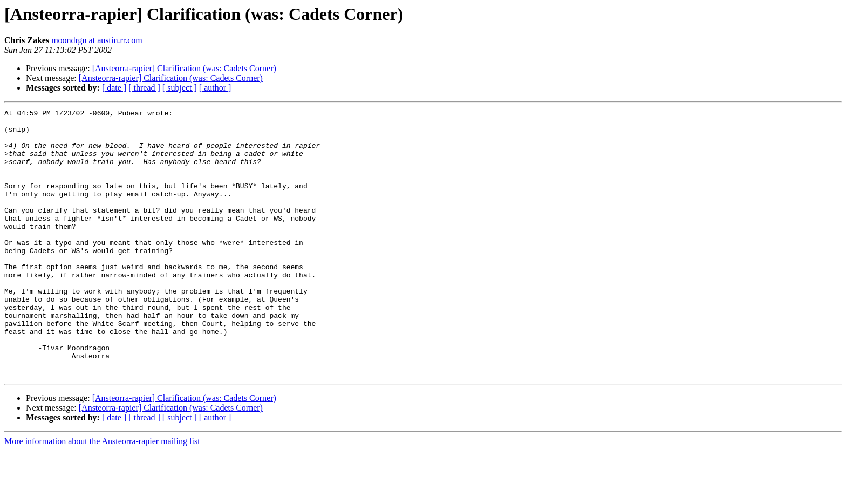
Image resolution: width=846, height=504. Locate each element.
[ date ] (114, 88)
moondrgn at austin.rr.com (97, 40)
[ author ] (215, 88)
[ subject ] (180, 88)
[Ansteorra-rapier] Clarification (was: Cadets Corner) (184, 68)
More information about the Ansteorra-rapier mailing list (102, 495)
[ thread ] (144, 88)
